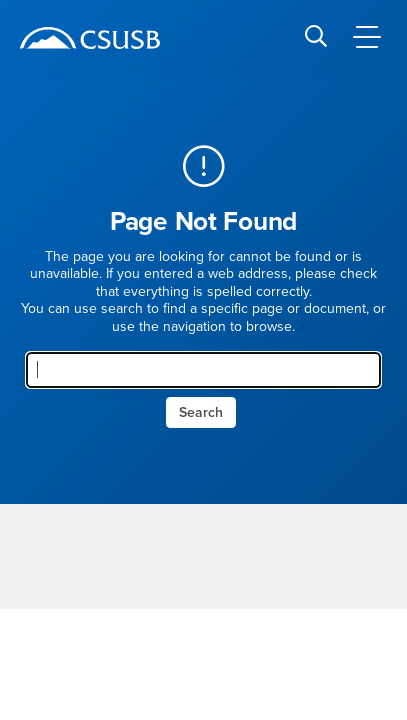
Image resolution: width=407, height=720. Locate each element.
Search (201, 412)
